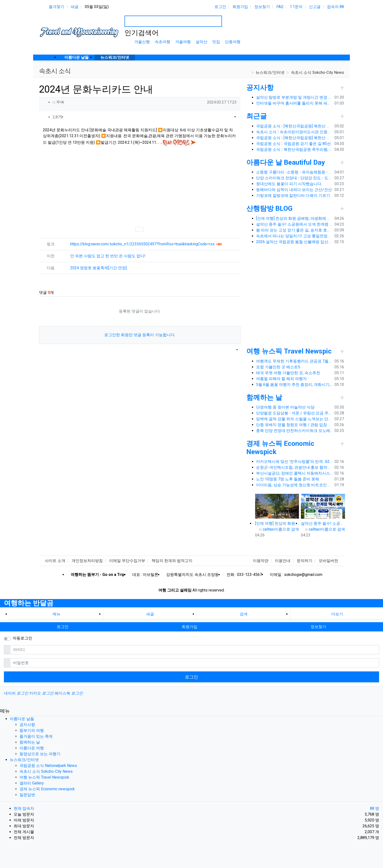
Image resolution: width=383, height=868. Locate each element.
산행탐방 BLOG (269, 208)
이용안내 (283, 561)
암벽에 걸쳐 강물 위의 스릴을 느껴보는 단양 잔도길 (294, 419)
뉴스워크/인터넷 (270, 72)
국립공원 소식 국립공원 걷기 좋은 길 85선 (294, 144)
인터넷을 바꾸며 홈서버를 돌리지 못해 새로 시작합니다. (294, 103)
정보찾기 (262, 7)
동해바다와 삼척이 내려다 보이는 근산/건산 (294, 190)
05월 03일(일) (97, 7)
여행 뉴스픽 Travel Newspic (289, 351)
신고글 (315, 7)
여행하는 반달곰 (29, 603)
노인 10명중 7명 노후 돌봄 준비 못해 (288, 479)
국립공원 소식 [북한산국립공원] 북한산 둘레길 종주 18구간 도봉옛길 (294, 126)
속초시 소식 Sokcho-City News (317, 72)
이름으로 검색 (287, 529)
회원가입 (240, 7)
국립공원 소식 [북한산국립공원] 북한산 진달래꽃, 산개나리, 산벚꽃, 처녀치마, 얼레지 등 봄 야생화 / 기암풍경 (294, 138)
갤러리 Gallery (32, 783)
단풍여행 (233, 42)
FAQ (280, 7)
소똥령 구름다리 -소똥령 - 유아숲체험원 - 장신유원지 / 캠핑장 (294, 172)
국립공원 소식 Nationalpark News (48, 766)
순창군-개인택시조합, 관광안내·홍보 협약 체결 (294, 467)
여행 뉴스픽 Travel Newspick (44, 777)
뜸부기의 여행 (32, 730)
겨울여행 (183, 42)
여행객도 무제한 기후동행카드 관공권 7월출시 (294, 361)
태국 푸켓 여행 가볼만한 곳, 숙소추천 (288, 373)
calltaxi (269, 529)
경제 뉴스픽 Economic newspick (47, 789)
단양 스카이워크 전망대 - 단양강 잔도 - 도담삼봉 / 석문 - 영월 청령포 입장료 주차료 (294, 178)
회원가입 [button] (190, 627)
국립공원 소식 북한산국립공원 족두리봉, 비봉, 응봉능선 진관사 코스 (294, 149)
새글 (75, 7)
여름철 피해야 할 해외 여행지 (281, 379)
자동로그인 (22, 638)
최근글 (257, 116)
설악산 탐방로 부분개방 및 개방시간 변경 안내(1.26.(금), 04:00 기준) (294, 97)
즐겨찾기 (57, 7)
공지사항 (260, 88)
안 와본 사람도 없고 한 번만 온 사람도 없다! (108, 256)
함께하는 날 (264, 397)
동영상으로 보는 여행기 (40, 754)
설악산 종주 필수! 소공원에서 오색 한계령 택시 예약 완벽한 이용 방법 (294, 224)
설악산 (201, 42)
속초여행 (163, 42)
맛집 (216, 42)
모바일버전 (328, 561)
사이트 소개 (55, 561)
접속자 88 (335, 7)
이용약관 (261, 561)
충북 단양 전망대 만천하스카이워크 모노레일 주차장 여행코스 (294, 431)
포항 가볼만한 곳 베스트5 (278, 367)
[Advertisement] (140, 186)
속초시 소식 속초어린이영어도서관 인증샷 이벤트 (294, 132)
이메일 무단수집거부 (127, 561)
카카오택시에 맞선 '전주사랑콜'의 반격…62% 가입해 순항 (294, 462)
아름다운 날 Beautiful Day (286, 162)
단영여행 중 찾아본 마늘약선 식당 (285, 407)
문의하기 (305, 561)
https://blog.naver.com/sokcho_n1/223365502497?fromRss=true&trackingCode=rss (146, 244)
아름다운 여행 (32, 748)
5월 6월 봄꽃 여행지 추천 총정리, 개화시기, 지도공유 (294, 385)
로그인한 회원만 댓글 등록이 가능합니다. (140, 335)
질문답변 (27, 795)
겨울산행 (142, 42)
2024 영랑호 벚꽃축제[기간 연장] (98, 268)
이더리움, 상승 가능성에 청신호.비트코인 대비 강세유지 (294, 485)
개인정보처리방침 (87, 561)
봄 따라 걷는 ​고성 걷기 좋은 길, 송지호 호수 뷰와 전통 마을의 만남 (294, 230)
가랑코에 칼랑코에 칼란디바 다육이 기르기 (293, 196)
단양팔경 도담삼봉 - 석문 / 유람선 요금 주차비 (294, 413)
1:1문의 (296, 7)
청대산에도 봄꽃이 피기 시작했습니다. (289, 184)
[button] (229, 117)
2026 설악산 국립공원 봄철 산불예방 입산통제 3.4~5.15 (294, 242)
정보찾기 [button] (318, 627)
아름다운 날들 (22, 719)
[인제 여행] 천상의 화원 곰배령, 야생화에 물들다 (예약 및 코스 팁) (294, 218)
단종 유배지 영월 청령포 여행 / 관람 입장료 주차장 (294, 425)
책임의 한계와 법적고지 (172, 561)
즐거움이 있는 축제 (36, 736)
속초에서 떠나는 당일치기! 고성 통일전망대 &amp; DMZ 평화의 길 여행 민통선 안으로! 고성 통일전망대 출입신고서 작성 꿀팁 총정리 (294, 236)
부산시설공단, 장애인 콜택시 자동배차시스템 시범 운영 (294, 473)
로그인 (220, 7)
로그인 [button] (63, 627)
